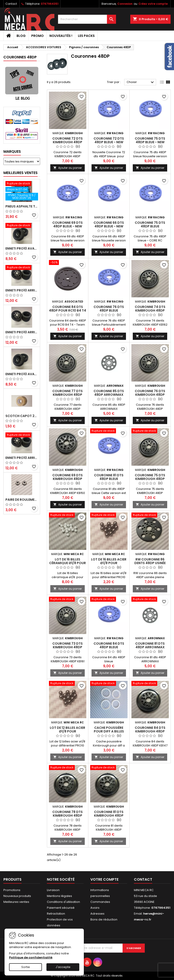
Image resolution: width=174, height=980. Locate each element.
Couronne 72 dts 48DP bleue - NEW (109, 140)
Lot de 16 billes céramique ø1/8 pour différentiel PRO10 (68, 563)
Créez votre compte (153, 4)
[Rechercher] (87, 19)
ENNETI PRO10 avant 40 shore (22, 374)
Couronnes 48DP (20, 57)
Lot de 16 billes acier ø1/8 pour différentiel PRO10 (109, 563)
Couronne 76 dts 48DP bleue (109, 309)
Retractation (56, 914)
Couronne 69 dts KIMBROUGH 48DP (68, 477)
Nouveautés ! (61, 36)
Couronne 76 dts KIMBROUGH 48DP (150, 393)
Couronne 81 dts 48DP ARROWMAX (150, 645)
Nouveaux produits (17, 896)
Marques (12, 151)
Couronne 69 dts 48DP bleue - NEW (68, 224)
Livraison (53, 890)
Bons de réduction (104, 919)
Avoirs (95, 908)
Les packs (86, 36)
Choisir (141, 82)
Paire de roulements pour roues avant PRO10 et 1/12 (22, 500)
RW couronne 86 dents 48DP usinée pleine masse (150, 563)
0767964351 (50, 4)
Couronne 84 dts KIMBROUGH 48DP (150, 730)
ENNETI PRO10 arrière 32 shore (22, 458)
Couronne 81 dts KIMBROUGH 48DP (109, 814)
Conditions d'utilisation (63, 902)
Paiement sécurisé (61, 908)
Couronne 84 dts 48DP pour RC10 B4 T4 (68, 309)
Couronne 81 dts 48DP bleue (109, 477)
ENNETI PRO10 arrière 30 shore (22, 290)
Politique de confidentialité (31, 957)
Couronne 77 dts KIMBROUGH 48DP (68, 393)
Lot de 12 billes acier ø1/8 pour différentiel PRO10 (68, 731)
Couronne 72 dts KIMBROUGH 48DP (68, 140)
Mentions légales (59, 896)
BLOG (21, 36)
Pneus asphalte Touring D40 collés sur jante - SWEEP (22, 206)
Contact (11, 4)
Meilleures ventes (16, 902)
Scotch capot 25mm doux (22, 416)
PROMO (37, 36)
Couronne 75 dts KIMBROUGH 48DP (150, 477)
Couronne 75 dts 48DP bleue (150, 224)
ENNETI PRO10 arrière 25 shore (22, 332)
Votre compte (104, 879)
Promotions (12, 890)
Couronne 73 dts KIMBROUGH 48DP (68, 645)
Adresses (97, 914)
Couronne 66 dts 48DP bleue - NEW (109, 224)
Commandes (100, 902)
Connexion (125, 4)
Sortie (26, 967)
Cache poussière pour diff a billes (109, 730)
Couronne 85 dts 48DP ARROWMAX (109, 393)
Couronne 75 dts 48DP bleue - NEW (150, 140)
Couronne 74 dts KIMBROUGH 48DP (150, 309)
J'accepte (63, 967)
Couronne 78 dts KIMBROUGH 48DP (68, 814)
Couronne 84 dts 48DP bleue (109, 645)
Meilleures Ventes (21, 173)
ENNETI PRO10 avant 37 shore (22, 248)
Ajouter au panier (68, 168)
